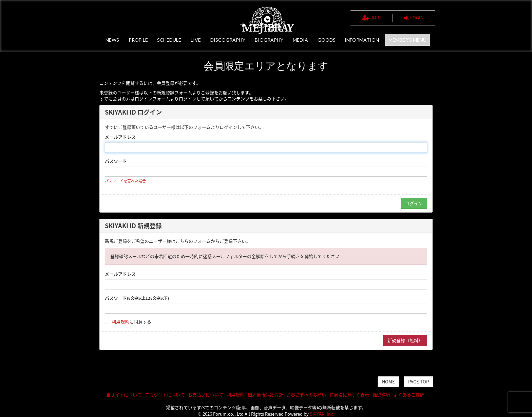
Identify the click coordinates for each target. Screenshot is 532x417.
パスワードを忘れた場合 (125, 181)
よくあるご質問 (409, 394)
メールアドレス (120, 137)
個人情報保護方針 (265, 394)
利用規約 (120, 322)
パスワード (116, 161)
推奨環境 (381, 394)
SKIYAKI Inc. (322, 414)
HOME (388, 382)
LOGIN (414, 18)
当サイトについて (124, 394)
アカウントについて (165, 394)
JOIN (372, 18)
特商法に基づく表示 (349, 394)
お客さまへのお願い (306, 394)
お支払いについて (206, 394)
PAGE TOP (419, 382)
